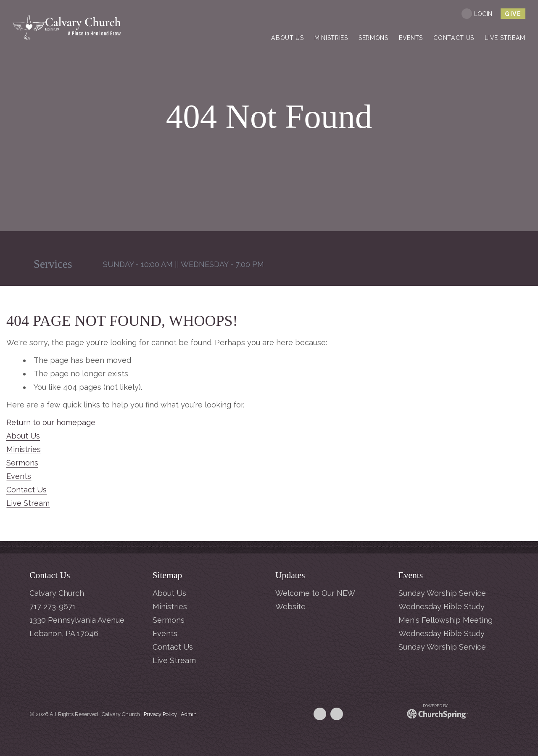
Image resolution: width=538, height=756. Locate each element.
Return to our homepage (51, 422)
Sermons (22, 463)
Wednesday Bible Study (442, 607)
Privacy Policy (160, 714)
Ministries (24, 449)
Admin (189, 714)
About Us (23, 436)
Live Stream (28, 503)
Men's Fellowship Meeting (446, 620)
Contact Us (26, 490)
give (513, 14)
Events (19, 476)
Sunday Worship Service (442, 593)
